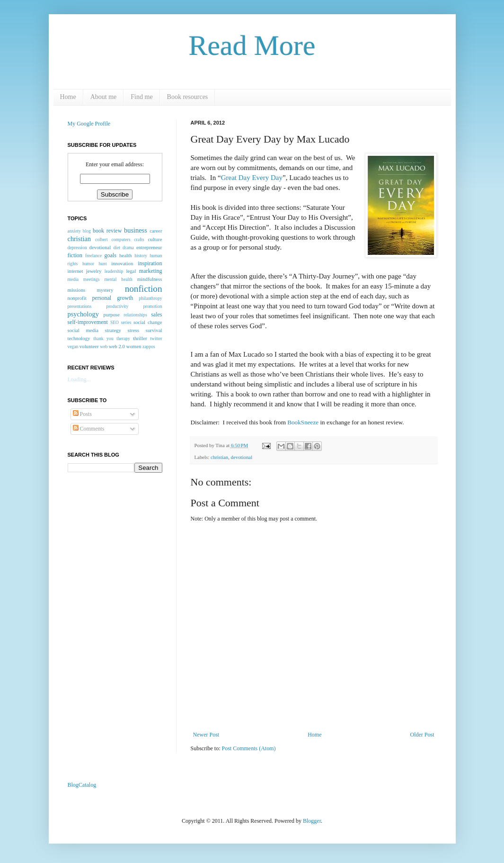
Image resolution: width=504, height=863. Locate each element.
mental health (118, 279)
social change (148, 322)
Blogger (312, 821)
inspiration (150, 263)
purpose (112, 315)
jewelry (94, 271)
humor (88, 264)
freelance (93, 256)
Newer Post (206, 735)
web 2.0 (117, 346)
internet (75, 271)
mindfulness (150, 279)
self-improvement (88, 322)
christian (219, 457)
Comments (89, 429)
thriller (140, 338)
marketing (151, 271)
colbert (102, 239)
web (104, 346)
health (125, 255)
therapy (123, 338)
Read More (252, 45)
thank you (103, 338)
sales (156, 315)
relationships (136, 315)
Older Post (422, 735)
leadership (114, 271)
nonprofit (77, 298)
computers (121, 239)
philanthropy (150, 298)
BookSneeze (304, 422)
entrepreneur (149, 247)
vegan (73, 346)
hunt (103, 264)
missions (77, 290)
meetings (92, 279)
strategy (113, 330)
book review (107, 231)
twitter (156, 338)
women (134, 346)
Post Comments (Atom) (249, 748)
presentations (80, 306)
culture (155, 239)
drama (128, 247)
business (136, 230)
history (141, 256)
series (126, 322)
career (156, 231)
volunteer (89, 346)
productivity (117, 306)
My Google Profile (89, 124)
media (73, 279)
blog (87, 231)
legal (131, 271)
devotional (242, 457)
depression (77, 247)
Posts (82, 414)
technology (79, 338)
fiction (75, 255)
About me (104, 97)
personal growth (113, 298)
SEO (115, 322)
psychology (83, 314)
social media (83, 330)
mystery (105, 290)
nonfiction (144, 289)
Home (68, 97)
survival (154, 330)
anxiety (74, 231)
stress (133, 330)
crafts (139, 239)
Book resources (188, 97)
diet (116, 247)
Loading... (79, 379)
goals (111, 255)
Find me (141, 97)
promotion (153, 306)
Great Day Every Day (252, 178)
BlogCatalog (82, 785)
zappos (149, 346)
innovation (122, 263)
